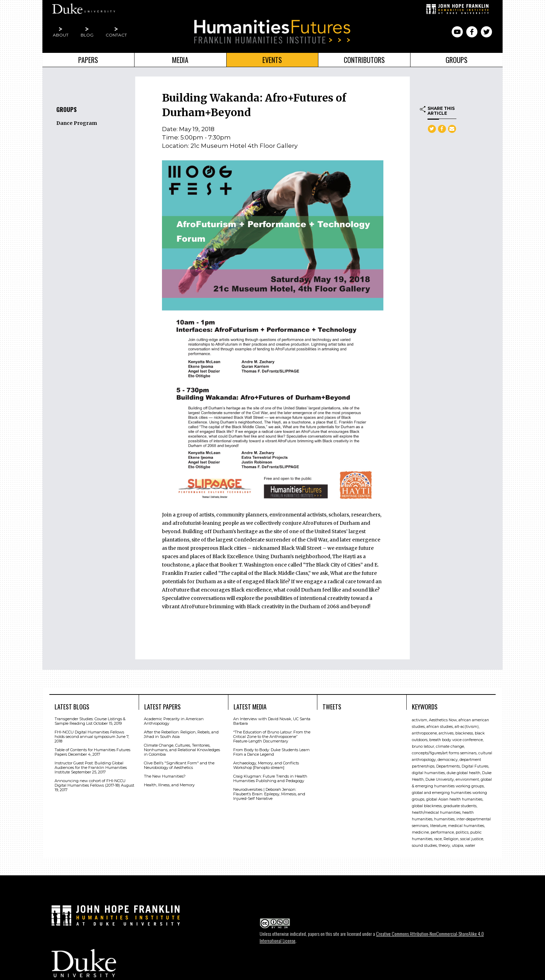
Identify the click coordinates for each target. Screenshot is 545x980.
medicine (420, 832)
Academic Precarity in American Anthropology (174, 721)
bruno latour (423, 746)
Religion (451, 839)
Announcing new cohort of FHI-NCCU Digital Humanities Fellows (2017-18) (90, 783)
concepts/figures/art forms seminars (444, 753)
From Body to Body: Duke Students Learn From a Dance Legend (271, 752)
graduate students (460, 806)
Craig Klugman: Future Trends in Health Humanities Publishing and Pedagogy (270, 778)
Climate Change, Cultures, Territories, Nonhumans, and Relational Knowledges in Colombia (182, 750)
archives (446, 733)
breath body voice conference (456, 740)
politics (462, 832)
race (438, 839)
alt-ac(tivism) (467, 727)
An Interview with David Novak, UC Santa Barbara (272, 721)
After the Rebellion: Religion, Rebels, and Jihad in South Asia (181, 734)
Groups (457, 60)
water (470, 846)
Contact (116, 35)
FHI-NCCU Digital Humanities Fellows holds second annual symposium (89, 734)
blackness (464, 733)
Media (180, 60)
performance (442, 832)
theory (444, 846)
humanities (444, 819)
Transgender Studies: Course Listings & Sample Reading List (90, 721)
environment (467, 780)
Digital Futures (475, 766)
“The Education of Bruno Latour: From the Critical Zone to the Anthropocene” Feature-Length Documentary (272, 737)
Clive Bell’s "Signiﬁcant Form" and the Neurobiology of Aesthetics (179, 765)
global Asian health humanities (454, 799)
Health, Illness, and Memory (169, 785)
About (61, 35)
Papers (88, 60)
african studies (440, 727)
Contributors (364, 60)
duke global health (463, 773)
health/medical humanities (436, 813)
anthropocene (424, 733)
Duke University (440, 780)
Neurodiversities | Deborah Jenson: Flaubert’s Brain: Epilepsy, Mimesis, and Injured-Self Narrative (269, 794)
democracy (448, 760)
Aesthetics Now (443, 720)
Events (272, 60)
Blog (87, 35)
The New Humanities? (165, 776)
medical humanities (466, 826)
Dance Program (77, 123)
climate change (450, 746)
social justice (472, 839)
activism (420, 720)
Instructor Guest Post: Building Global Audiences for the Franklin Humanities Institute (91, 768)
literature (438, 826)
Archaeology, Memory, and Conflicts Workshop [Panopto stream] (266, 765)
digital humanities (428, 773)
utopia (458, 846)
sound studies (424, 846)
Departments (448, 766)
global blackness (427, 806)
